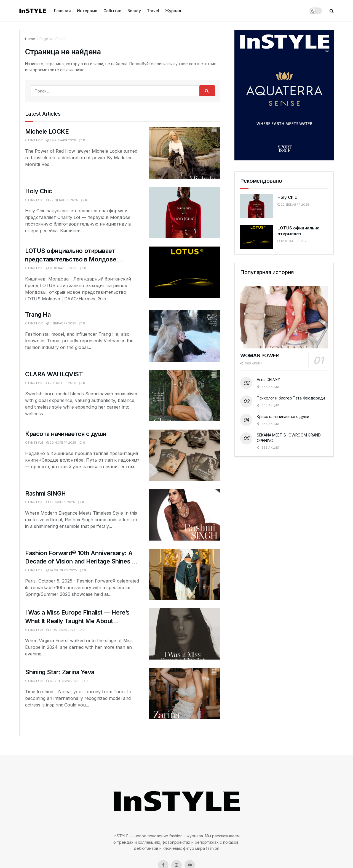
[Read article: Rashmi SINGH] (184, 515)
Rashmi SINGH (46, 493)
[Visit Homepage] (33, 11)
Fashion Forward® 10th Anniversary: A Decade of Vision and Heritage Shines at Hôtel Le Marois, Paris (81, 562)
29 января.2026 (61, 140)
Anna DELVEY (268, 379)
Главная (62, 11)
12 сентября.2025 (62, 681)
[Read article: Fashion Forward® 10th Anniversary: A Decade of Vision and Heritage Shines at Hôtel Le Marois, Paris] (184, 575)
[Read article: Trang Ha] (184, 336)
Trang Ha (38, 314)
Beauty (134, 11)
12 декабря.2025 (62, 268)
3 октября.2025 (61, 630)
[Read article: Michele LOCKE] (184, 153)
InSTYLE (37, 140)
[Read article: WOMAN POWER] (284, 317)
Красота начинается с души (66, 434)
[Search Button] (332, 11)
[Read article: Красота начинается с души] (184, 455)
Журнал (173, 11)
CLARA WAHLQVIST (54, 374)
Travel (153, 11)
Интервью (87, 11)
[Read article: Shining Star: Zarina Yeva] (184, 694)
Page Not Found (53, 39)
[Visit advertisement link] (284, 95)
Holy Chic (39, 191)
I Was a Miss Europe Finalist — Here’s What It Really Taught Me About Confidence (77, 621)
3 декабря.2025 (61, 323)
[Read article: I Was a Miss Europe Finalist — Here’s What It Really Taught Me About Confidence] (184, 634)
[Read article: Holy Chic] (184, 213)
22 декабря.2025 (62, 200)
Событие (112, 11)
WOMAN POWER (260, 355)
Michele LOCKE (47, 131)
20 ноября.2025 (61, 383)
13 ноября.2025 (61, 502)
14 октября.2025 (62, 570)
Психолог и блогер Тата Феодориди (291, 398)
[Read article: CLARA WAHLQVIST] (184, 396)
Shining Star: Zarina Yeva (60, 672)
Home (30, 39)
